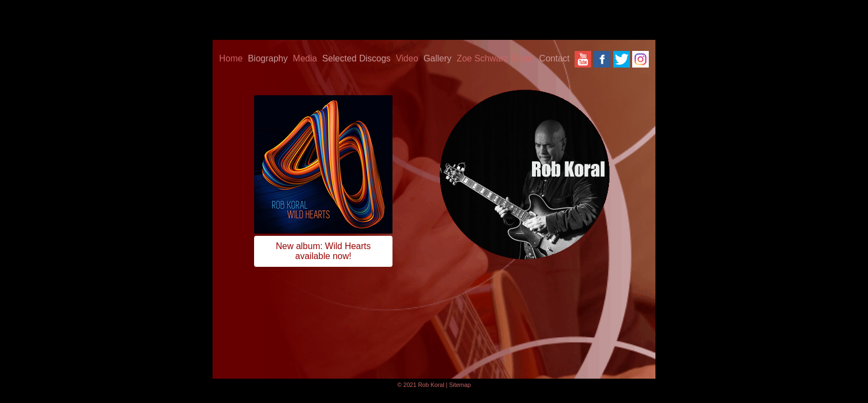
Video (407, 58)
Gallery (438, 58)
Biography (268, 58)
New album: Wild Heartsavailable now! (323, 251)
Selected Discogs (356, 58)
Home (231, 58)
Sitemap (460, 385)
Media (305, 58)
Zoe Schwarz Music (495, 58)
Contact (554, 58)
